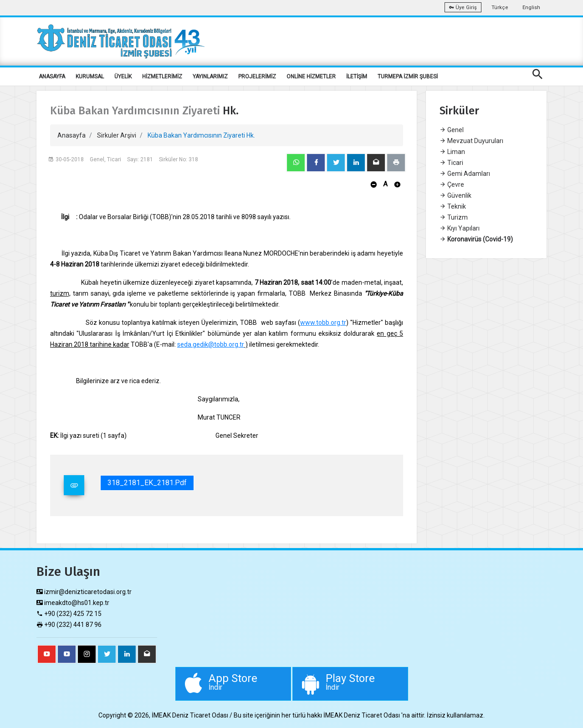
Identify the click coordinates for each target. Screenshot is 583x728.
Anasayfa (72, 135)
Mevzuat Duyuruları (471, 141)
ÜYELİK (123, 77)
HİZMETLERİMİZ (162, 77)
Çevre (452, 185)
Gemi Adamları (465, 174)
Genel (452, 130)
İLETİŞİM (357, 77)
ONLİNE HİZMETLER (311, 77)
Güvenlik (455, 195)
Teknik (453, 206)
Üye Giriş (463, 8)
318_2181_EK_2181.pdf (147, 483)
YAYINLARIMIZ (210, 77)
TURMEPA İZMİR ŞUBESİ (408, 77)
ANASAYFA (52, 77)
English (531, 8)
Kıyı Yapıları (460, 228)
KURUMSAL (90, 77)
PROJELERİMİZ (257, 77)
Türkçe (500, 8)
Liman (452, 152)
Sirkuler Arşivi (117, 135)
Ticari (451, 163)
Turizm (454, 217)
